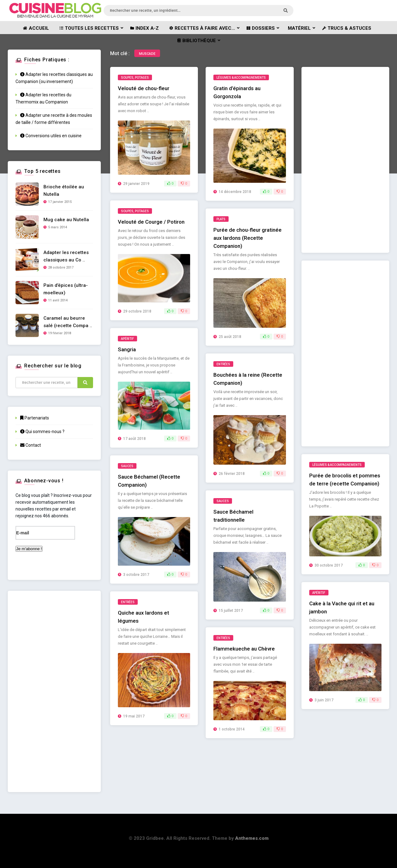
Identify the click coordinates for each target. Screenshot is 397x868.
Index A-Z (145, 28)
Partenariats (35, 418)
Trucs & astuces (347, 28)
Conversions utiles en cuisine (51, 136)
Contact (31, 445)
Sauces (127, 466)
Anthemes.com (252, 838)
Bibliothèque (197, 41)
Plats (221, 219)
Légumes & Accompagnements (241, 78)
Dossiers (261, 28)
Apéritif (127, 339)
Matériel (299, 28)
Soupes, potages (135, 78)
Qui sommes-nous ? (42, 432)
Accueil (36, 28)
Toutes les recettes (89, 28)
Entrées (223, 364)
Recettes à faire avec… (202, 28)
